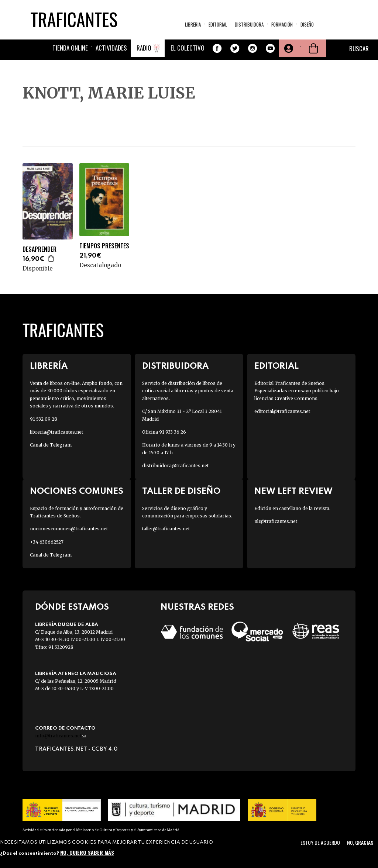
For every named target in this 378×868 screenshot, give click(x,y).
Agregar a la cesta (51, 258)
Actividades (111, 48)
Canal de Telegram (51, 445)
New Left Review (293, 491)
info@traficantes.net (60, 736)
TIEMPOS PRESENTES (104, 246)
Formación (282, 24)
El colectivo (188, 48)
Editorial (218, 24)
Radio (144, 48)
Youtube (270, 48)
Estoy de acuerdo (320, 842)
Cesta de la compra (313, 48)
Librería (49, 366)
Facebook (217, 48)
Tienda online (70, 48)
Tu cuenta (288, 48)
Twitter (235, 48)
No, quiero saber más (87, 852)
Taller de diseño (181, 491)
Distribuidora (249, 24)
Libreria (193, 24)
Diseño (307, 24)
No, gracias (360, 842)
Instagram (252, 48)
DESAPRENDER (39, 249)
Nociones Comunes (77, 491)
